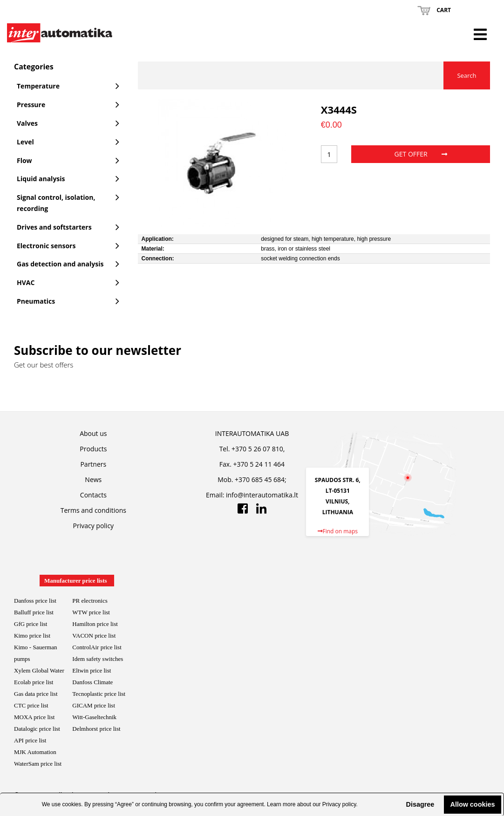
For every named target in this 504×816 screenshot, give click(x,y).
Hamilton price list (95, 624)
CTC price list (31, 705)
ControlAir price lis (96, 647)
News (93, 479)
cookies (72, 804)
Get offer (421, 154)
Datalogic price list (37, 729)
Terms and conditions (93, 510)
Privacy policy (339, 804)
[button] (398, 804)
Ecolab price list (34, 682)
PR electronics (90, 601)
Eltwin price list (92, 670)
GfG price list (31, 624)
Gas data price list (36, 694)
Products (93, 449)
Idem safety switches (98, 659)
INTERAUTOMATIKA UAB (252, 433)
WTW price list (91, 612)
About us (93, 433)
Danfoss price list (35, 601)
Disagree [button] (420, 804)
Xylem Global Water (39, 670)
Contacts (93, 495)
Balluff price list (34, 612)
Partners (93, 464)
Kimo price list (32, 636)
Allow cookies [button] (473, 804)
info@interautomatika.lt (262, 495)
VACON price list (94, 636)
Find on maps (338, 531)
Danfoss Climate (92, 682)
